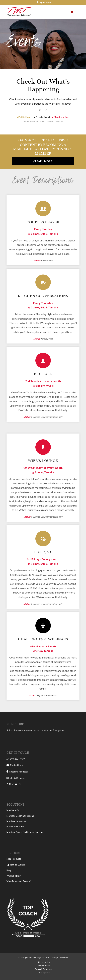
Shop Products (14, 859)
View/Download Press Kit (19, 881)
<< (40, 110)
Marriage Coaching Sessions (20, 816)
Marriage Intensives (16, 821)
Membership (13, 810)
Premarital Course (15, 827)
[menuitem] (65, 12)
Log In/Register (45, 2)
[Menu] (65, 12)
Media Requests (18, 778)
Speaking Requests (19, 772)
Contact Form (17, 765)
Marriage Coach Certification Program (25, 832)
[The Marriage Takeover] (36, 12)
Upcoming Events (16, 865)
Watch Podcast (14, 876)
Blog (9, 870)
